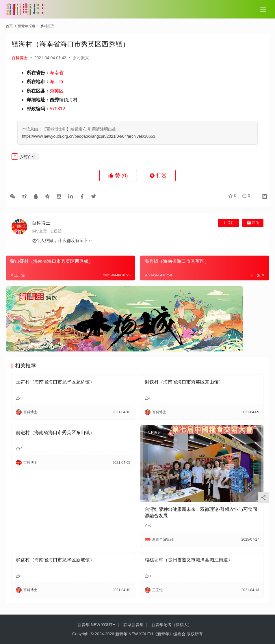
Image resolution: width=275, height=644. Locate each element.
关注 (228, 223)
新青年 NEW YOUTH (96, 625)
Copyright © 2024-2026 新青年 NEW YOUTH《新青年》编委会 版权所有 (137, 634)
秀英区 (57, 91)
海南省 (57, 73)
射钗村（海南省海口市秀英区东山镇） (184, 382)
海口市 (57, 82)
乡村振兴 (81, 58)
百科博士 (20, 58)
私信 (253, 223)
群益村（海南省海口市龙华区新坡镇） (55, 560)
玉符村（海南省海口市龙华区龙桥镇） (55, 382)
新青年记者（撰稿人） (172, 625)
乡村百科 (28, 157)
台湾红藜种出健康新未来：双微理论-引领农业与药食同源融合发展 (201, 512)
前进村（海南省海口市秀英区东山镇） (55, 432)
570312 (57, 109)
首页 (9, 26)
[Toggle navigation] (263, 9)
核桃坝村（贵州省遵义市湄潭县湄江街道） (189, 560)
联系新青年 (133, 625)
